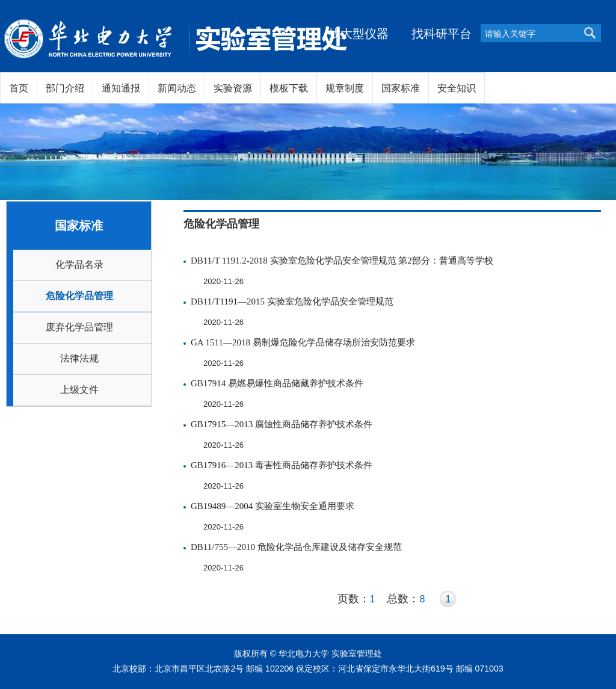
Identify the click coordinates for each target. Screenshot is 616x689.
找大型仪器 (359, 34)
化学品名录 (79, 264)
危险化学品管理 (79, 296)
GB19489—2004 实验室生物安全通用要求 (273, 506)
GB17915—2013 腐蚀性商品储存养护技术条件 (282, 424)
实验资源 (233, 88)
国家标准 (401, 88)
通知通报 (121, 88)
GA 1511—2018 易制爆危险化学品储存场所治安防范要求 (303, 342)
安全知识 (457, 88)
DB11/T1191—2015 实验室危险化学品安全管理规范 (292, 301)
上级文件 (79, 390)
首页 (19, 88)
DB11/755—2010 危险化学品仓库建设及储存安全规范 (296, 547)
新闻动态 (177, 88)
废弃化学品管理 (79, 327)
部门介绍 (65, 88)
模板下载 (289, 88)
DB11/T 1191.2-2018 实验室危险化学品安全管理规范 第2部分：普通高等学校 (342, 261)
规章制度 (345, 88)
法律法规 (79, 358)
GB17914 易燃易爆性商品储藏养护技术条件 (277, 383)
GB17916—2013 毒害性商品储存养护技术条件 (282, 465)
